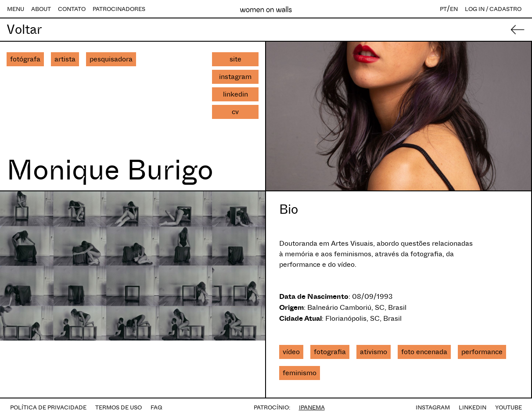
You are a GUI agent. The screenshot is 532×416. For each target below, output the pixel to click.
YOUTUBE (509, 407)
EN (454, 9)
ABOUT (41, 9)
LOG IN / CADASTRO (493, 9)
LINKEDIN (473, 407)
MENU (16, 9)
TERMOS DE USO (119, 407)
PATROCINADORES (119, 9)
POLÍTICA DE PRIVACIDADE (48, 407)
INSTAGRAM (433, 407)
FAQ (156, 407)
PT (443, 9)
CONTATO (72, 9)
